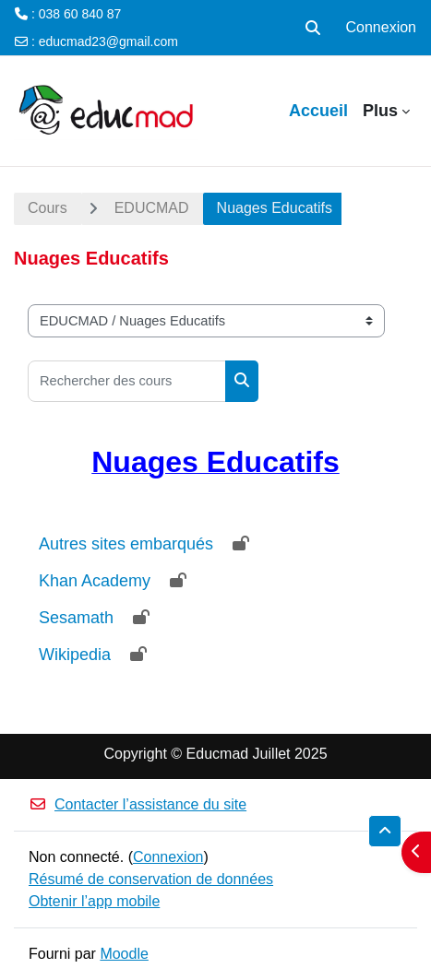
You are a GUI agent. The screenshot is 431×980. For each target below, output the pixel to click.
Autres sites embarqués (126, 544)
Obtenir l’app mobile (94, 901)
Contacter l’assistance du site (138, 804)
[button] (313, 28)
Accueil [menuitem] (318, 111)
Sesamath (76, 618)
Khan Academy (95, 581)
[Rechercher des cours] (127, 381)
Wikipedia (75, 655)
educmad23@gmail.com (108, 41)
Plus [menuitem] (380, 111)
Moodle (124, 954)
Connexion (382, 27)
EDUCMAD (152, 208)
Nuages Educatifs (275, 208)
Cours (48, 208)
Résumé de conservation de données (151, 879)
